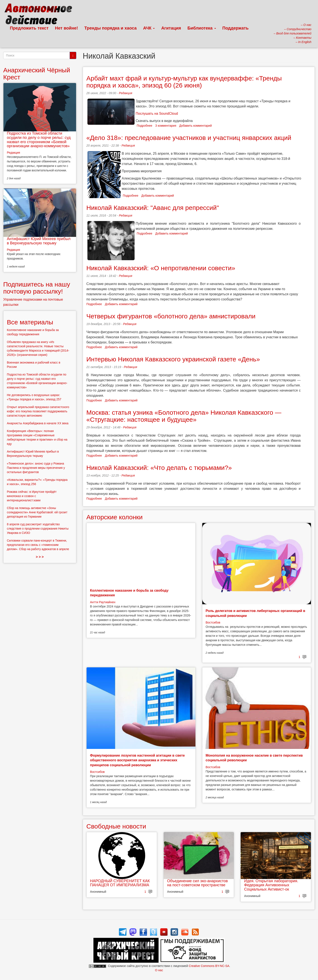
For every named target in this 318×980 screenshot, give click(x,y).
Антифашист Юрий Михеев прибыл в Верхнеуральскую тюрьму (39, 241)
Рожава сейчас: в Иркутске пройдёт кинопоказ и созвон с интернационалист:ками (32, 496)
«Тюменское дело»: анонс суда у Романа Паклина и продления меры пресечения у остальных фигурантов (36, 468)
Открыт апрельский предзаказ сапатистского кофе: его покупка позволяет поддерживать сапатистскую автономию (38, 411)
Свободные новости (116, 826)
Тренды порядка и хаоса (111, 28)
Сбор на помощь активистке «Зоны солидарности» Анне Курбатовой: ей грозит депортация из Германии (37, 512)
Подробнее (145, 126)
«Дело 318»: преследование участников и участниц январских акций (189, 138)
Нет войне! (67, 28)
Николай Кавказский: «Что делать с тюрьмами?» (159, 468)
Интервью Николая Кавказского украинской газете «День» (173, 359)
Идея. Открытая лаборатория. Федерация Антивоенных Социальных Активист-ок (271, 885)
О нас (159, 970)
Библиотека (202, 28)
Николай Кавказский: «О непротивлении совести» (161, 268)
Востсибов (213, 622)
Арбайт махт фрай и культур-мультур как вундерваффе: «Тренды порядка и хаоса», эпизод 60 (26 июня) (184, 82)
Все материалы (30, 322)
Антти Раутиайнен (103, 602)
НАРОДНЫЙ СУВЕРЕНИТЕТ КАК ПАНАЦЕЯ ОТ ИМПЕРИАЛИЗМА (120, 883)
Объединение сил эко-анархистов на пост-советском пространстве (197, 883)
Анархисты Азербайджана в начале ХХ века (38, 423)
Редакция (126, 93)
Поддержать (235, 28)
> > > (40, 557)
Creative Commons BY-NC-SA (209, 966)
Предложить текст (29, 28)
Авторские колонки (114, 517)
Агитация (171, 28)
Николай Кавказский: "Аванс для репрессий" (153, 208)
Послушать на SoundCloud (157, 114)
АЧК (149, 28)
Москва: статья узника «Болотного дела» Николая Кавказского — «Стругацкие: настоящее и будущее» (184, 416)
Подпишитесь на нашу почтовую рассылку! (37, 288)
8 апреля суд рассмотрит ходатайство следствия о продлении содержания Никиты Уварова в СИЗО (38, 529)
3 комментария (166, 126)
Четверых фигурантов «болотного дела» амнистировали (171, 316)
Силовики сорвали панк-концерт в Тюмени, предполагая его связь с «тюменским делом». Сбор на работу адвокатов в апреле (38, 545)
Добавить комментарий (195, 126)
